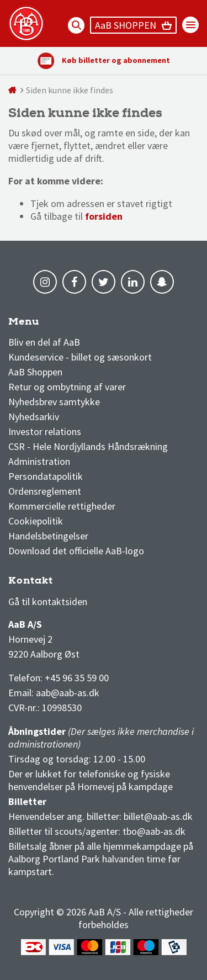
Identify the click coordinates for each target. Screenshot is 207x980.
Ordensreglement (46, 491)
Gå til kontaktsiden (48, 602)
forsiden (104, 216)
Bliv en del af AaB (44, 342)
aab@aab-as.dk (68, 693)
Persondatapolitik (46, 476)
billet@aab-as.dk (158, 816)
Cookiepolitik (36, 521)
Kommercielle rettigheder (62, 506)
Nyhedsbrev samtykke (54, 402)
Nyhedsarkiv (34, 417)
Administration (39, 461)
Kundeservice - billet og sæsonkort (80, 357)
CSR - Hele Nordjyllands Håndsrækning (88, 446)
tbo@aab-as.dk (154, 831)
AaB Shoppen (35, 372)
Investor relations (45, 431)
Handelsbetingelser (48, 536)
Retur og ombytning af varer (67, 387)
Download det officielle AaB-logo (76, 551)
